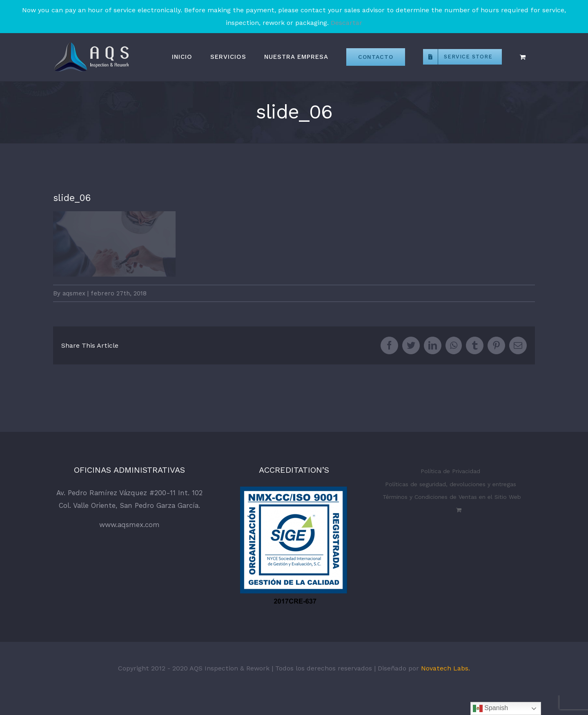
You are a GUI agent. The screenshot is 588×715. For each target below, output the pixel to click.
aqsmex (74, 293)
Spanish (490, 708)
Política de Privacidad (450, 471)
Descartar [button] (346, 23)
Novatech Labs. (445, 668)
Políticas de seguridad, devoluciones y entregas (451, 484)
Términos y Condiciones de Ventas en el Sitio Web (452, 497)
